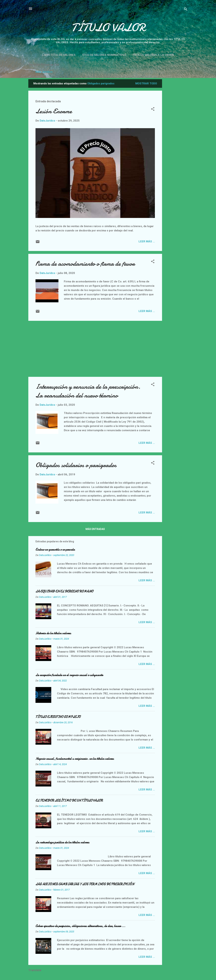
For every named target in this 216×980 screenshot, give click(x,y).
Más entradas (95, 529)
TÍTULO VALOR (108, 27)
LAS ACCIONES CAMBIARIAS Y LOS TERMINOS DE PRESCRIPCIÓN (85, 884)
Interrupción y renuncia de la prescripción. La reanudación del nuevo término (88, 391)
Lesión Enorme (54, 111)
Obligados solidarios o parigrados (76, 465)
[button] (153, 110)
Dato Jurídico (44, 72)
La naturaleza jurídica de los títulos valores (62, 842)
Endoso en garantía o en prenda (55, 550)
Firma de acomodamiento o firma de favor (85, 264)
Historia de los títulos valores (53, 633)
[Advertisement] (190, 133)
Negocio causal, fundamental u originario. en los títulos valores (75, 759)
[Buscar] (186, 10)
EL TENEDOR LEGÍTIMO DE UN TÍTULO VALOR (69, 801)
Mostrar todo (146, 83)
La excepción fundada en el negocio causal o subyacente (69, 675)
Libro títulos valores (59, 55)
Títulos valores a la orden (153, 55)
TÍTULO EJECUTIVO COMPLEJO (58, 717)
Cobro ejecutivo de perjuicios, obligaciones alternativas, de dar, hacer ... (80, 926)
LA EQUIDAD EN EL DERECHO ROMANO (64, 591)
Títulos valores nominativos (104, 55)
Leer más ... (147, 241)
